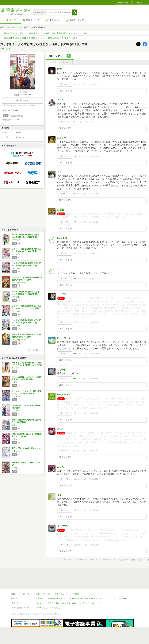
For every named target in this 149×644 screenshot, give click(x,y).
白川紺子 (15, 468)
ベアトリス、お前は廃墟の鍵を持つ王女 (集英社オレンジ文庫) (27, 279)
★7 (75, 194)
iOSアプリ (56, 608)
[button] (75, 12)
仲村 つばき (11, 27)
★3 (75, 84)
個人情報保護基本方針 (57, 599)
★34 (75, 545)
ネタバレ (66, 62)
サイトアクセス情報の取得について (120, 599)
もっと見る (33, 350)
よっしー (62, 138)
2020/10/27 (94, 253)
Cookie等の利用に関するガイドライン (86, 599)
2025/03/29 (94, 84)
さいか (60, 429)
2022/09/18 (95, 156)
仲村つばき (16, 240)
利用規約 (76, 594)
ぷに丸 (60, 467)
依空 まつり (16, 396)
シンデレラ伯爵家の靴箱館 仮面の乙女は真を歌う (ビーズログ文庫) (26, 264)
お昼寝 (60, 210)
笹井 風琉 (16, 411)
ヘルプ (39, 603)
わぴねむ (62, 369)
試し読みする (22, 100)
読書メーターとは (43, 594)
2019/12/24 (94, 510)
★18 (75, 156)
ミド (59, 172)
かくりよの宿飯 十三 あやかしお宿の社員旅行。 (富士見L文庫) (27, 378)
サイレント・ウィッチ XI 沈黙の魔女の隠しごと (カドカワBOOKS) (27, 392)
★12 (75, 354)
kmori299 (62, 238)
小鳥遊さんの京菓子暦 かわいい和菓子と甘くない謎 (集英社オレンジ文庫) (27, 364)
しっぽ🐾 (62, 294)
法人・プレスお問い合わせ (67, 603)
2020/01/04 (94, 451)
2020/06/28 (94, 278)
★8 (75, 479)
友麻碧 (14, 382)
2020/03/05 (94, 379)
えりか (60, 100)
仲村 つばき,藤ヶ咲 (19, 283)
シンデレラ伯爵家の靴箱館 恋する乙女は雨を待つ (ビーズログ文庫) (26, 236)
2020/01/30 (94, 413)
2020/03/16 (95, 354)
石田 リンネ (16, 425)
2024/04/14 (90, 122)
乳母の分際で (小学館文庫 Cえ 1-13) (26, 448)
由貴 (59, 69)
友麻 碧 (15, 439)
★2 (75, 222)
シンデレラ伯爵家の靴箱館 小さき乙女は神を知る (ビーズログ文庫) (26, 293)
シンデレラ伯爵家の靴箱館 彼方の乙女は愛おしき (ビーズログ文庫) (26, 321)
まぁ (59, 495)
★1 (75, 278)
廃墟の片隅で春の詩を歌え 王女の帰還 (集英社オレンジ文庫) (26, 336)
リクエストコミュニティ (92, 603)
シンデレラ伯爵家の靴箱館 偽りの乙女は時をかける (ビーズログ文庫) (26, 307)
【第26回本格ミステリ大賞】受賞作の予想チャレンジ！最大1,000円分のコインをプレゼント (40, 38)
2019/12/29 (94, 479)
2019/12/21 (95, 545)
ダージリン (63, 526)
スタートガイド (61, 594)
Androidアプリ (42, 608)
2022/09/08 (94, 194)
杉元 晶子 (16, 368)
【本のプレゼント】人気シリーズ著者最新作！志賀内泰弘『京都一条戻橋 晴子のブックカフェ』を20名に (46, 33)
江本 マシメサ (17, 451)
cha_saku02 (63, 394)
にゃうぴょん (64, 338)
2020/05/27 (95, 322)
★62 (75, 322)
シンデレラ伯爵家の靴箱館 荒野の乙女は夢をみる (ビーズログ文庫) (26, 250)
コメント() (82, 84)
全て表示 (53, 62)
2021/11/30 (94, 222)
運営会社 (39, 599)
